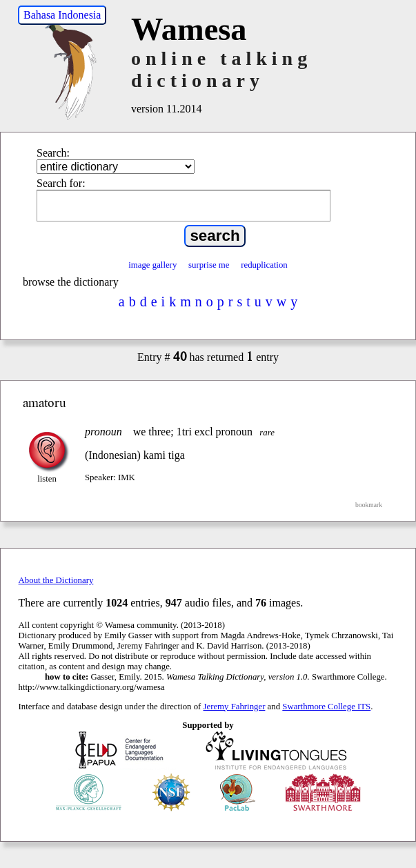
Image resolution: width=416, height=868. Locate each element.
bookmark (369, 505)
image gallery (152, 265)
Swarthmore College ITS (326, 707)
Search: (53, 153)
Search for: (61, 183)
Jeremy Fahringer (235, 707)
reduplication (264, 265)
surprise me (209, 265)
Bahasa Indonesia (62, 15)
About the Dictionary (56, 580)
